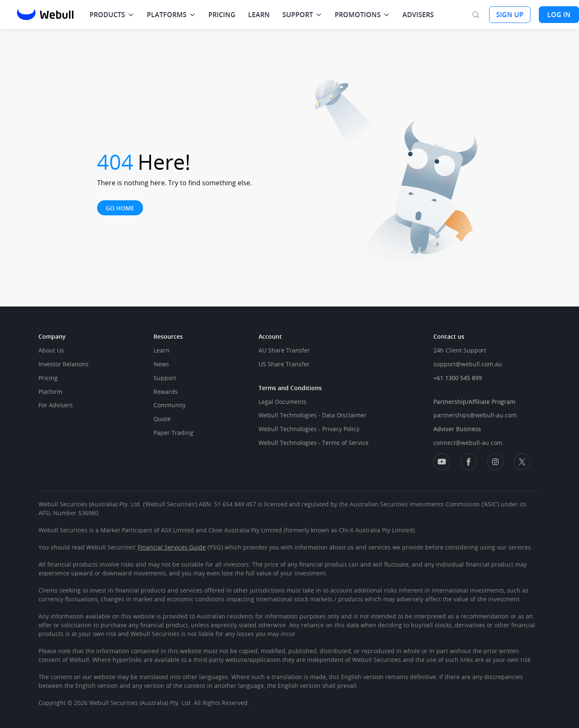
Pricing (48, 378)
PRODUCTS (107, 15)
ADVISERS (418, 15)
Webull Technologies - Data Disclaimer (313, 415)
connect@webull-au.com (468, 443)
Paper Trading (173, 433)
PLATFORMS (167, 15)
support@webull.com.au (468, 364)
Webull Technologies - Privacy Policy (309, 429)
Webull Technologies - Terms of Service (314, 443)
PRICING (222, 15)
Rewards (166, 392)
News (161, 364)
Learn (161, 350)
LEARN (259, 15)
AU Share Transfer (284, 350)
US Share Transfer (284, 364)
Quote (162, 419)
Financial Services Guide (172, 547)
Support (165, 378)
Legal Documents (283, 402)
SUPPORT (298, 15)
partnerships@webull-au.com (475, 415)
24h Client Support (460, 350)
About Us (51, 350)
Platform (50, 392)
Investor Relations (64, 364)
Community (170, 405)
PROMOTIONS (358, 15)
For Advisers (56, 405)
